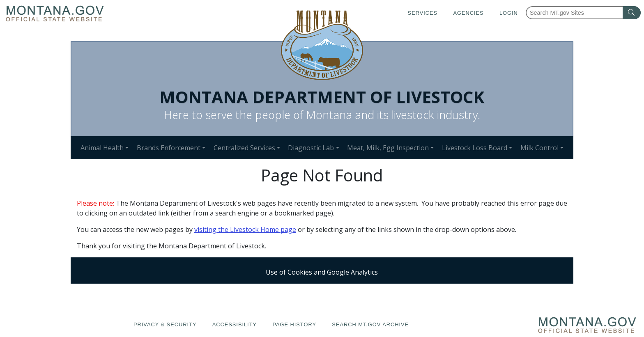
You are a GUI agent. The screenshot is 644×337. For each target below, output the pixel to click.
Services (423, 13)
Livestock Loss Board (475, 148)
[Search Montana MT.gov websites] (583, 13)
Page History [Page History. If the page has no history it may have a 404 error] (294, 324)
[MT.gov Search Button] (632, 13)
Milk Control (539, 148)
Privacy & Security (165, 324)
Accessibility (235, 324)
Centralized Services (244, 148)
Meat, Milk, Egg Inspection (388, 148)
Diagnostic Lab (311, 148)
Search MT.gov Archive (370, 324)
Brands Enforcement (169, 148)
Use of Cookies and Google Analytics (322, 272)
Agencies (468, 13)
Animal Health (102, 148)
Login (509, 13)
